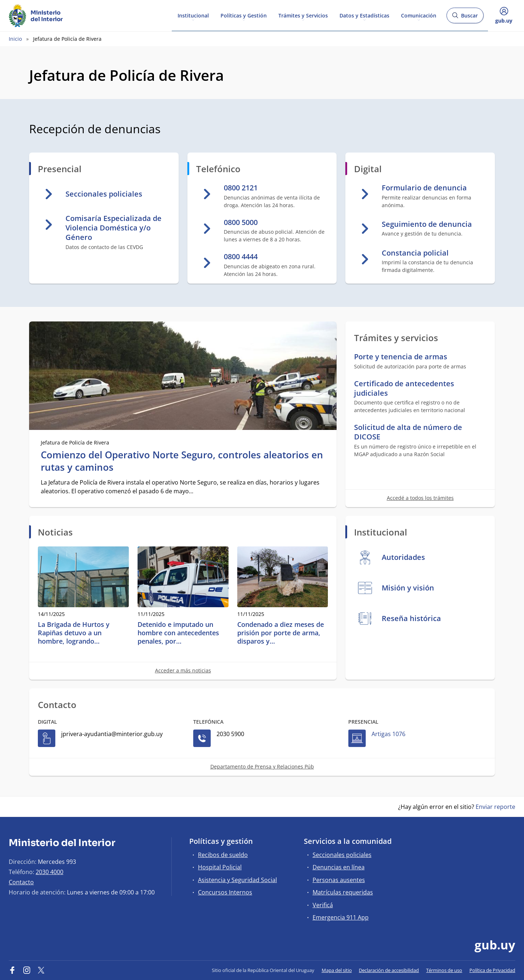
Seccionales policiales (342, 855)
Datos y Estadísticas (364, 15)
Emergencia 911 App (341, 917)
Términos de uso (444, 970)
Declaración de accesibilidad (389, 970)
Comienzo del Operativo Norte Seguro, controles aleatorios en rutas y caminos (182, 461)
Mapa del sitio (337, 970)
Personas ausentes (339, 880)
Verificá (323, 905)
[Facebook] (12, 970)
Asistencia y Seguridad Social (237, 880)
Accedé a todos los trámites (420, 498)
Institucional (193, 15)
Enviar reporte (495, 807)
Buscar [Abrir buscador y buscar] (465, 18)
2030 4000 (49, 872)
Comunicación (419, 15)
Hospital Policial (220, 867)
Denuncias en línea (339, 867)
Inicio (15, 39)
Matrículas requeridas (343, 892)
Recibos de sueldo (223, 855)
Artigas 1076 (388, 734)
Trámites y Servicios (303, 15)
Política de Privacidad (492, 970)
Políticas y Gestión (244, 15)
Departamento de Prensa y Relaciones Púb (262, 766)
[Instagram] (27, 970)
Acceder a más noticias (183, 670)
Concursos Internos (225, 892)
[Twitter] (41, 970)
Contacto (21, 882)
